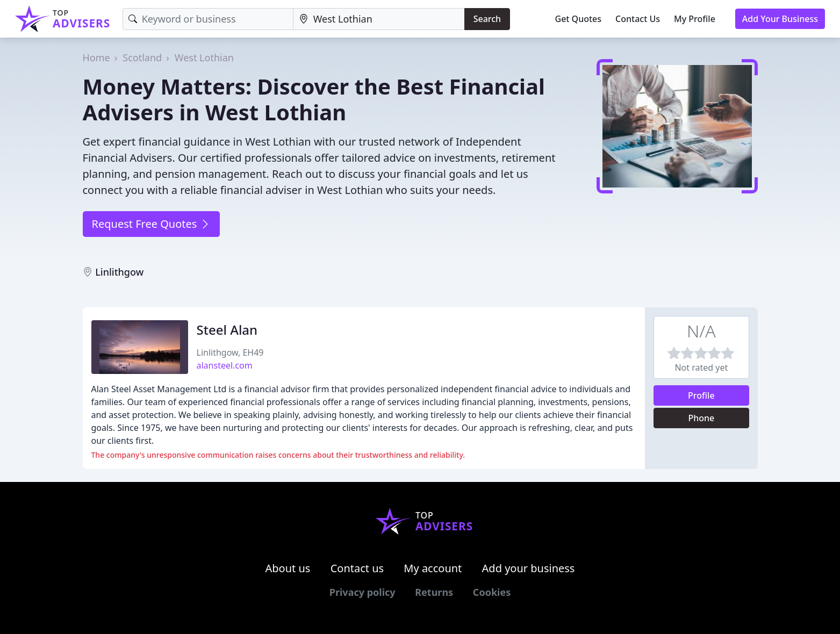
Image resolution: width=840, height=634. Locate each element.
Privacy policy (362, 592)
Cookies (492, 592)
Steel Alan (227, 330)
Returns (434, 592)
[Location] (379, 19)
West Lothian (204, 57)
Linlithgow (119, 272)
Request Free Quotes (151, 224)
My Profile (695, 19)
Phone (701, 418)
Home (96, 57)
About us (288, 568)
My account (433, 568)
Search (487, 19)
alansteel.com (225, 365)
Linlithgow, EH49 (230, 352)
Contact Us (638, 19)
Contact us (357, 568)
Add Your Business (780, 19)
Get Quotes (579, 19)
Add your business (529, 568)
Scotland (142, 57)
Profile (701, 395)
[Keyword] (208, 19)
